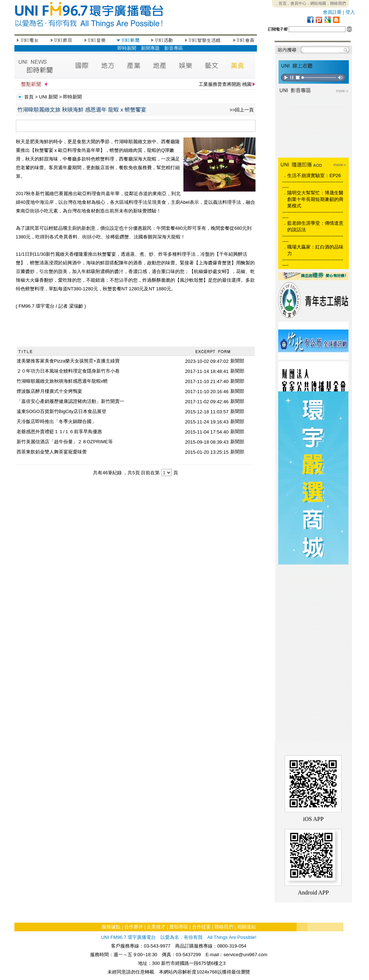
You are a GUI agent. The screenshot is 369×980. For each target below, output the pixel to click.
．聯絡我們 (336, 3)
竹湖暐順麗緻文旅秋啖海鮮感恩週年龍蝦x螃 (62, 381)
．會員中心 (296, 3)
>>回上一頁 (242, 110)
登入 (350, 12)
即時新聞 (127, 48)
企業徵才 (156, 927)
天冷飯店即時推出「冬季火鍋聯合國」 (56, 421)
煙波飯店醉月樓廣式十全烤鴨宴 (49, 391)
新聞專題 (150, 48)
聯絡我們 (224, 927)
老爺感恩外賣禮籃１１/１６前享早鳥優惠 (59, 432)
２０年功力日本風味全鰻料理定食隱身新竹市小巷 (68, 371)
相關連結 (246, 927)
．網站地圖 (316, 3)
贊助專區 (179, 927)
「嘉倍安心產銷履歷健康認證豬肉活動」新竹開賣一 (70, 401)
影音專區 (174, 48)
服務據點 (111, 927)
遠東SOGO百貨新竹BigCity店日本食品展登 (61, 411)
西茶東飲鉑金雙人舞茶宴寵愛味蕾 (52, 452)
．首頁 (281, 3)
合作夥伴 (134, 927)
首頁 (29, 97)
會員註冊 (332, 12)
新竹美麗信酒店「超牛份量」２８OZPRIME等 (65, 442)
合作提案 (201, 927)
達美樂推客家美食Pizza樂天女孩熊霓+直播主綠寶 (68, 361)
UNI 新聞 (48, 97)
